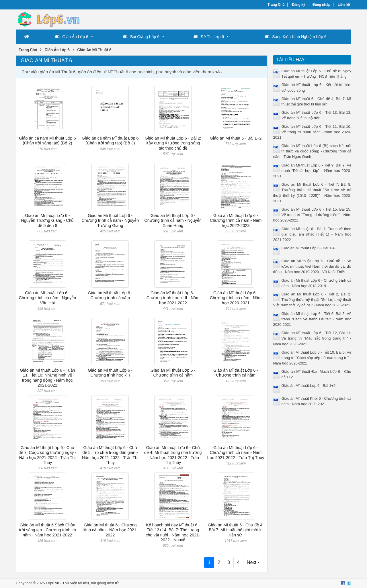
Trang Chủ (276, 5)
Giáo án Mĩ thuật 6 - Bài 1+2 (236, 138)
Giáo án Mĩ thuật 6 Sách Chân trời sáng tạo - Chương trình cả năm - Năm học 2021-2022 (47, 530)
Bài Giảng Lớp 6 (141, 37)
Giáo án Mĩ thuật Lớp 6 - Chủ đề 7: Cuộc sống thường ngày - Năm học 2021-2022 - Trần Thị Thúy (48, 455)
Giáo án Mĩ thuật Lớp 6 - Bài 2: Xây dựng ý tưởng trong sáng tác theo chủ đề (173, 143)
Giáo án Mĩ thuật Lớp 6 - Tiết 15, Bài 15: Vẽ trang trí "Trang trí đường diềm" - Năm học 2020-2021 (312, 215)
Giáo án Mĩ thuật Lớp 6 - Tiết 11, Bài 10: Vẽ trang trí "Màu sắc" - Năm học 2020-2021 (312, 132)
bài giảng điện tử (105, 583)
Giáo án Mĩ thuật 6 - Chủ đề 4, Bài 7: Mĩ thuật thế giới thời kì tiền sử (236, 530)
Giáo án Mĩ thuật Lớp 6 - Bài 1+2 (309, 386)
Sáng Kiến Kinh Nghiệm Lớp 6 (296, 37)
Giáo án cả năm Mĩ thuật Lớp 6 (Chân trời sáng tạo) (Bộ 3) (110, 141)
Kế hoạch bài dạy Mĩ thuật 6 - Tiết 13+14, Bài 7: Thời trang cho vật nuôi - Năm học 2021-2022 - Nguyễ (173, 532)
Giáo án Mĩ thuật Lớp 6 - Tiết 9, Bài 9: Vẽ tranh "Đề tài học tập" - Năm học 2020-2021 (312, 171)
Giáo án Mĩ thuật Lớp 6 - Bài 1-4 (308, 248)
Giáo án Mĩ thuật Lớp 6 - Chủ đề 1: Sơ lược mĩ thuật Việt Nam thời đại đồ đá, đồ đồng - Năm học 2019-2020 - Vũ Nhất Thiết (312, 266)
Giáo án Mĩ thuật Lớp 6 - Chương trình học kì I (110, 373)
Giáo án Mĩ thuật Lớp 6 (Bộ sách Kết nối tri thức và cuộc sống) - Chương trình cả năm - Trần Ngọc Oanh (312, 151)
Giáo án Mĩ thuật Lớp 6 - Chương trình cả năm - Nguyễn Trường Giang (110, 220)
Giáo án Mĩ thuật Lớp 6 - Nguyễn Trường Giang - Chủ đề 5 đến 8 (47, 220)
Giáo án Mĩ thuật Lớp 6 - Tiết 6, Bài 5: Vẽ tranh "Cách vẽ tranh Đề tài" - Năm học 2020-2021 (312, 319)
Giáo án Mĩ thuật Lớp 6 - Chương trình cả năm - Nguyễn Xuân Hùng (173, 220)
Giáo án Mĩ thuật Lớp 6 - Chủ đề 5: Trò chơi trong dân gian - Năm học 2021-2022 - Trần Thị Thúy (110, 455)
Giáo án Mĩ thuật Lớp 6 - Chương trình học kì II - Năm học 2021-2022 (173, 298)
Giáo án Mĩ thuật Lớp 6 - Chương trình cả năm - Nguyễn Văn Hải (48, 298)
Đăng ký (299, 5)
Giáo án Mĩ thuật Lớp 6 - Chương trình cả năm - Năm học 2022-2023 (236, 220)
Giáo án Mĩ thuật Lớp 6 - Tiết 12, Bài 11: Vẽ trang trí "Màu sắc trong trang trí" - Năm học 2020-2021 (312, 338)
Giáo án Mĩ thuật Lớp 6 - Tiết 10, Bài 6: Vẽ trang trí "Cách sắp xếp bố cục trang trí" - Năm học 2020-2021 (312, 358)
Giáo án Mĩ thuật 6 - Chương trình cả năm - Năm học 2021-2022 (110, 530)
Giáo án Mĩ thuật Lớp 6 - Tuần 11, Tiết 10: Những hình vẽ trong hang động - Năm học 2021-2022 (47, 378)
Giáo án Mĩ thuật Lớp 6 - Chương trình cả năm (110, 295)
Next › (253, 562)
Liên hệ (344, 5)
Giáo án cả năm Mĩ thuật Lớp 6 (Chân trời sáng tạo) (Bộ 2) (47, 141)
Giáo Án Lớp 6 (72, 37)
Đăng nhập (321, 5)
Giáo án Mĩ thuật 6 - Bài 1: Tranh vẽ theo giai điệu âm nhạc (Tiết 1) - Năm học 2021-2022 (312, 234)
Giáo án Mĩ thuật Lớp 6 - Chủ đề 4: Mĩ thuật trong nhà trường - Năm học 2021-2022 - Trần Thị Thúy (173, 455)
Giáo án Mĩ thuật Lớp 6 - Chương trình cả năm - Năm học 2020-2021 (236, 298)
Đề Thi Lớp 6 (209, 37)
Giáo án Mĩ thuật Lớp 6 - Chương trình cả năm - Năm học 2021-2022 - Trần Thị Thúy (236, 453)
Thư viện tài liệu (76, 583)
